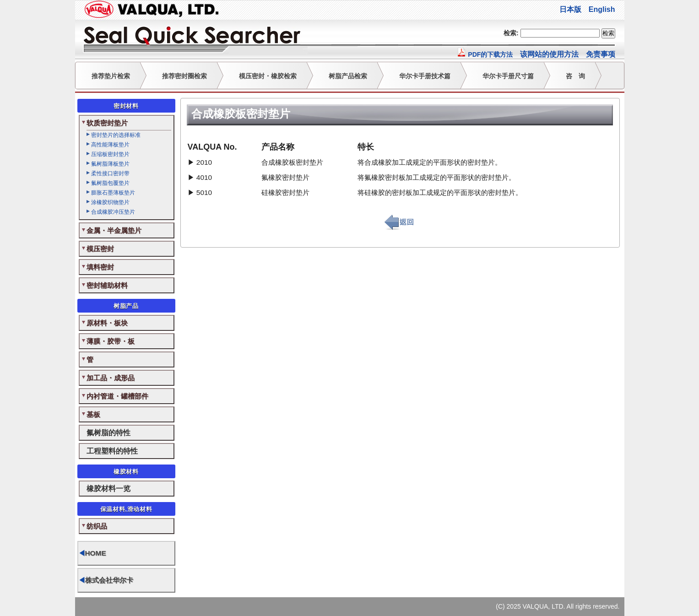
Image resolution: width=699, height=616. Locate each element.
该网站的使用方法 (549, 54)
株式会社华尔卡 (106, 580)
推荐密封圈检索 (184, 76)
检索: (511, 33)
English (602, 9)
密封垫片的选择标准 (116, 135)
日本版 (570, 9)
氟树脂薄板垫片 (110, 164)
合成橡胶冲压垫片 (113, 212)
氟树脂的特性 (108, 432)
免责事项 (601, 54)
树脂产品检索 (348, 76)
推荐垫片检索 (111, 76)
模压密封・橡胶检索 (268, 76)
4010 (204, 177)
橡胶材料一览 (108, 488)
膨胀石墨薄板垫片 (113, 193)
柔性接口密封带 (110, 173)
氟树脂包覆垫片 (110, 183)
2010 (204, 162)
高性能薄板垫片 (110, 145)
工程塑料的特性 (112, 451)
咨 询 (575, 76)
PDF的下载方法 (485, 54)
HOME (92, 553)
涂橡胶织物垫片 (110, 202)
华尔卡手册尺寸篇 (508, 76)
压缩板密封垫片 (110, 154)
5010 (204, 192)
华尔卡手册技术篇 (425, 76)
